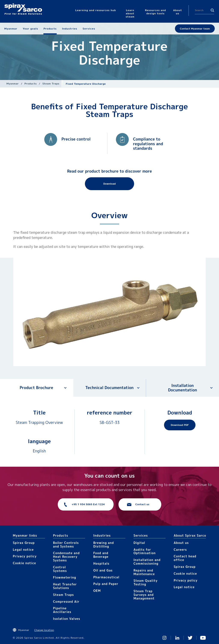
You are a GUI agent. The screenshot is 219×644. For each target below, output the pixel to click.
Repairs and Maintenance (144, 572)
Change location (44, 630)
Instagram (164, 638)
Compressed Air (66, 602)
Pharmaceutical (106, 577)
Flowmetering (65, 577)
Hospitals (101, 563)
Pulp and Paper (106, 584)
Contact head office (185, 558)
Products (30, 84)
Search (212, 10)
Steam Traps (51, 84)
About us (181, 543)
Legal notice (23, 550)
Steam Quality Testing (146, 582)
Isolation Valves (67, 619)
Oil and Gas (103, 570)
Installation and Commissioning (147, 562)
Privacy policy (25, 556)
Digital (139, 543)
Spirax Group (24, 543)
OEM (97, 591)
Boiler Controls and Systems (66, 545)
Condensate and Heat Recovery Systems (66, 557)
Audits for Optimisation (145, 551)
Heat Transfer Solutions (65, 586)
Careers (180, 550)
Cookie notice (24, 563)
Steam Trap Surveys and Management (144, 595)
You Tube (203, 638)
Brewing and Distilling (104, 545)
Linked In (177, 638)
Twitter (190, 638)
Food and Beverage (101, 555)
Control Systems (60, 569)
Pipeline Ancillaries (62, 610)
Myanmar (13, 84)
